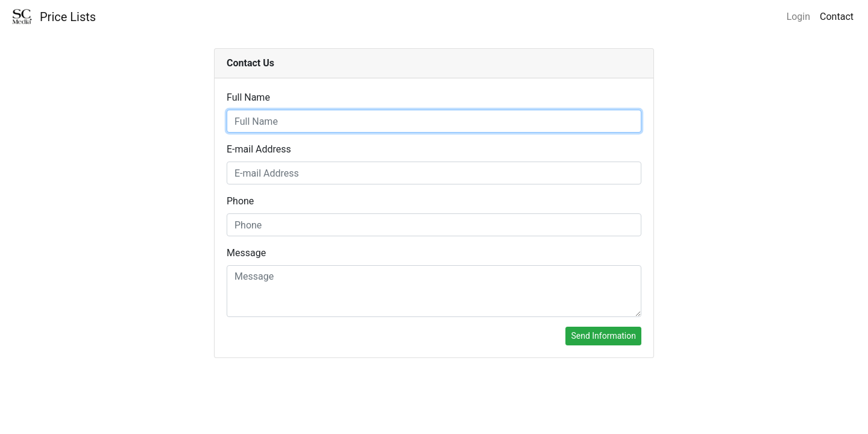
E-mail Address (259, 149)
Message (246, 253)
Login (798, 17)
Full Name (248, 97)
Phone (240, 201)
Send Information (603, 336)
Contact (837, 17)
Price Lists (68, 17)
